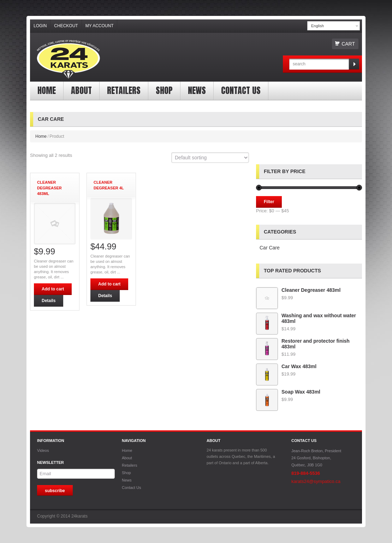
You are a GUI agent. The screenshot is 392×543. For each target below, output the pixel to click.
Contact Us (241, 90)
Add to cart (53, 289)
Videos (43, 450)
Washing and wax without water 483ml (306, 318)
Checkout (66, 26)
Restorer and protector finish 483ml (303, 344)
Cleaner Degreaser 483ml (298, 290)
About (81, 90)
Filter (269, 202)
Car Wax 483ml (286, 366)
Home (47, 90)
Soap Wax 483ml (288, 392)
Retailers (124, 90)
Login (40, 26)
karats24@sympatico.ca (316, 481)
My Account (100, 26)
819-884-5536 (306, 473)
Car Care (270, 248)
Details (49, 301)
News (197, 90)
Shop (164, 90)
